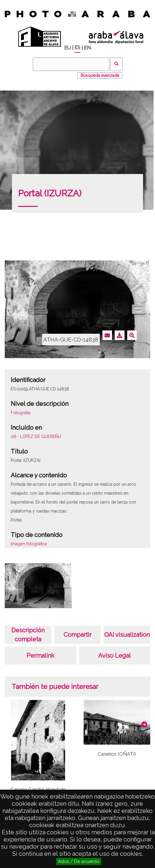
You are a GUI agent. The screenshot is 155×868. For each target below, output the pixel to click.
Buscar (116, 64)
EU (67, 48)
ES (77, 48)
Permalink (40, 656)
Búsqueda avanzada (100, 75)
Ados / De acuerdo (79, 861)
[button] (144, 724)
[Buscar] (71, 64)
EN (87, 48)
